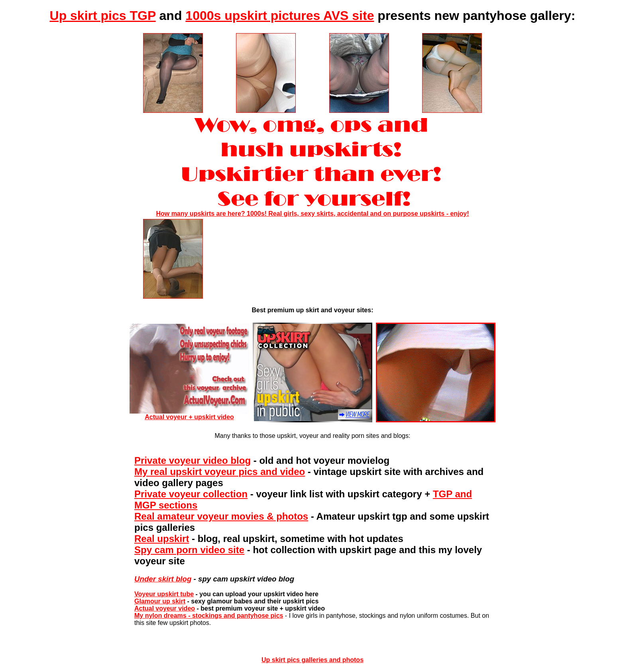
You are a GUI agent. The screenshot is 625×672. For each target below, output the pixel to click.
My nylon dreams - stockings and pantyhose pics (209, 616)
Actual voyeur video (165, 608)
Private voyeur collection (191, 494)
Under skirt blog (163, 579)
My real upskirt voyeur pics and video (220, 472)
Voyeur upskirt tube (164, 594)
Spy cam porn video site (189, 550)
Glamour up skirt (160, 601)
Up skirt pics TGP (103, 16)
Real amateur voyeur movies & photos (221, 516)
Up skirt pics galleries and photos (312, 660)
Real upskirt (162, 539)
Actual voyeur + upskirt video (189, 414)
